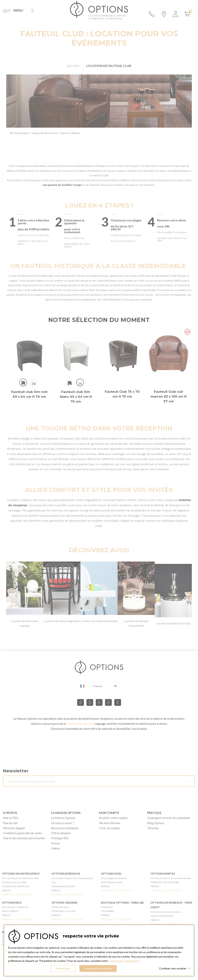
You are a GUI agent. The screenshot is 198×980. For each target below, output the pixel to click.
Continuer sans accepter (175, 968)
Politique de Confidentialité (124, 961)
